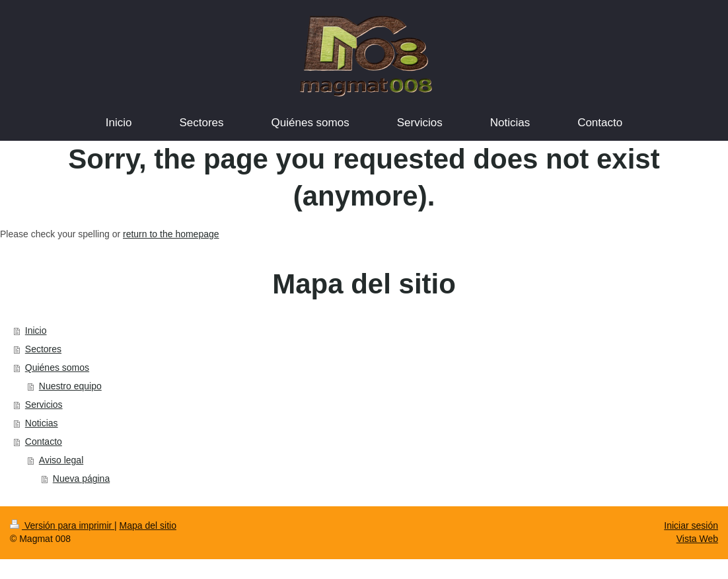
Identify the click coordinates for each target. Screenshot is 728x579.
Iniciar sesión (691, 525)
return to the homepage (171, 234)
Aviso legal (61, 460)
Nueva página (81, 479)
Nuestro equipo (70, 386)
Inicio (36, 330)
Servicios (44, 405)
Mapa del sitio (148, 525)
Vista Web (697, 539)
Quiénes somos (57, 367)
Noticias (42, 423)
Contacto (44, 442)
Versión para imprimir (62, 525)
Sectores (43, 349)
